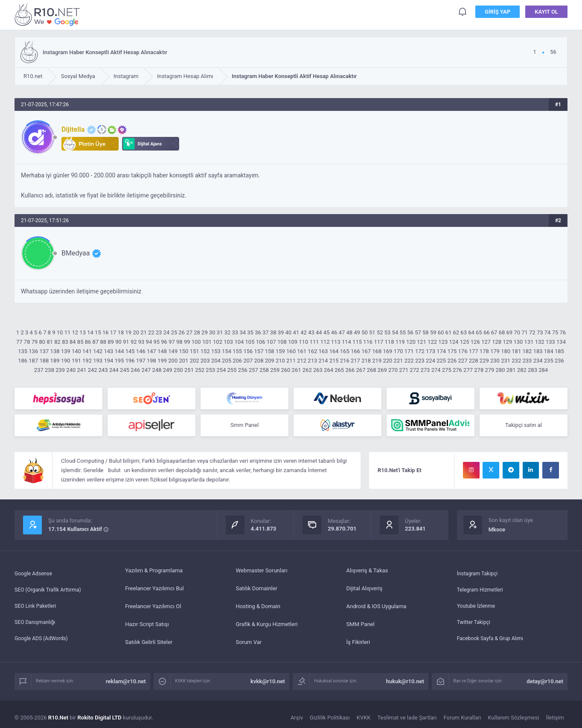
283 (533, 370)
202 (195, 361)
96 (164, 342)
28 (197, 332)
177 (474, 351)
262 (307, 370)
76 (563, 332)
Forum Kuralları (463, 718)
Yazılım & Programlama (154, 571)
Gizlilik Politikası (330, 718)
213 (312, 361)
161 (302, 351)
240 (71, 370)
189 (55, 361)
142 (98, 351)
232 (516, 361)
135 (23, 351)
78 (27, 342)
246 (135, 370)
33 (235, 332)
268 (372, 370)
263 (318, 370)
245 (125, 370)
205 (227, 361)
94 (149, 342)
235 (549, 361)
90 (118, 342)
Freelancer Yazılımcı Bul (154, 589)
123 (443, 342)
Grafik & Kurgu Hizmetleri (266, 625)
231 (506, 361)
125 (465, 342)
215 (334, 361)
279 (489, 370)
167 (366, 351)
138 (55, 351)
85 (80, 342)
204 (216, 361)
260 (285, 370)
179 (495, 351)
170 (399, 351)
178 (484, 351)
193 (98, 361)
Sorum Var (249, 643)
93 (141, 342)
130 (518, 342)
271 (404, 370)
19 (129, 332)
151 (195, 351)
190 (66, 361)
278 (479, 370)
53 (388, 332)
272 (414, 370)
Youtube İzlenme (477, 607)
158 (270, 351)
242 (93, 370)
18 (121, 332)
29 (205, 332)
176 (463, 351)
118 (390, 342)
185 (559, 351)
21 (144, 332)
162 (312, 351)
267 (361, 370)
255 (232, 370)
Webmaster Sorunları (261, 571)
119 (400, 342)
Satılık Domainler (256, 589)
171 (409, 351)
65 (479, 332)
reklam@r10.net (126, 682)
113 (336, 342)
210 (280, 361)
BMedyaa (76, 253)
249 (168, 370)
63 (464, 332)
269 (382, 370)
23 (159, 332)
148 (162, 351)
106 (261, 342)
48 (349, 332)
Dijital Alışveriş (365, 589)
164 (334, 351)
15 (98, 332)
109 (293, 342)
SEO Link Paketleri (37, 607)
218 (366, 361)
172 (420, 351)
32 (228, 332)
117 (378, 342)
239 (60, 370)
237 (39, 370)
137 (44, 351)
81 (50, 342)
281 (511, 370)
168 (377, 351)
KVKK (364, 718)
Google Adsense (35, 571)
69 (509, 332)
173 (431, 351)
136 (33, 351)
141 (87, 351)
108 (282, 342)
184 (549, 351)
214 (323, 361)
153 (216, 351)
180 (506, 351)
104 (239, 342)
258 (264, 370)
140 (76, 351)
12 (75, 332)
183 (538, 351)
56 (410, 332)
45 (327, 332)
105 (250, 342)
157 (259, 351)
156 (248, 351)
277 (468, 370)
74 (548, 332)
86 (88, 342)
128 (497, 342)
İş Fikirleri (358, 643)
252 (200, 370)
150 (183, 351)
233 (527, 361)
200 (173, 361)
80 (42, 342)
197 (141, 361)
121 (422, 342)
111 (314, 342)
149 (173, 351)
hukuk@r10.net (405, 682)
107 (271, 342)
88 (103, 342)
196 (130, 361)
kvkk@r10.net (268, 682)
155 (237, 351)
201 (183, 361)
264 (329, 370)
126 (475, 342)
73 (540, 332)
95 (156, 342)
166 (355, 351)
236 (559, 361)
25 (174, 332)
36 (258, 332)
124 (454, 342)
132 (540, 342)
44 (319, 332)
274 (436, 370)
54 (395, 332)
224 (431, 361)
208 (259, 361)
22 (151, 332)
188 (44, 361)
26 (182, 332)
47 (342, 332)
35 (250, 332)
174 (441, 351)
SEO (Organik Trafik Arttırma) (50, 589)
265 (339, 370)
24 (167, 332)
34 (243, 332)
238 (49, 370)
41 (296, 332)
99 (187, 342)
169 (387, 351)
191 (76, 361)
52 (380, 332)
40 (289, 332)
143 (108, 351)
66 (487, 332)
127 (486, 342)
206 (237, 361)
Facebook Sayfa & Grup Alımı (493, 643)
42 (304, 332)
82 (57, 342)
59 (433, 332)
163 (323, 351)
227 (463, 361)
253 (210, 370)
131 (529, 342)
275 (447, 370)
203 (205, 361)
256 (243, 370)
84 (73, 342)
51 (372, 332)
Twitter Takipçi (475, 625)
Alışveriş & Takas (367, 571)
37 (266, 332)
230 (495, 361)
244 (114, 370)
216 (345, 361)
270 (393, 370)
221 (399, 361)
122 (432, 342)
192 (87, 361)
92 (134, 342)
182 (527, 351)
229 (484, 361)
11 (68, 332)
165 (345, 351)
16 (106, 332)
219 (377, 361)
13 (83, 332)
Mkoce (497, 530)
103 (228, 342)
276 (457, 370)
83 (65, 342)
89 (111, 342)
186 (23, 361)
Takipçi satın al (524, 426)
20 (136, 332)
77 (19, 342)
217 (355, 361)
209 (270, 361)
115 (357, 342)
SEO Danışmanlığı (36, 625)
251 (189, 370)
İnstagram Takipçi (479, 571)
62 (456, 332)
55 (403, 332)
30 (212, 332)
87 (96, 342)
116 (368, 342)
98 (179, 342)
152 (205, 351)
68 (502, 332)
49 (357, 332)
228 (474, 361)
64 (471, 332)
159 (280, 351)
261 (297, 370)
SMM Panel (361, 625)
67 (494, 332)
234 (538, 361)
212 (302, 361)
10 (60, 332)
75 (555, 332)
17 (113, 332)
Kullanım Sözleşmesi (514, 718)
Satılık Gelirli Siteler (149, 643)
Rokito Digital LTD (100, 718)
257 (253, 370)
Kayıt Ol (546, 13)
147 (151, 351)
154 (227, 351)
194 (108, 361)
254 (221, 370)
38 (273, 332)
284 (543, 370)
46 (334, 332)
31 (220, 332)
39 (281, 332)
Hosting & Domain (258, 607)
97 (172, 342)
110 (303, 342)
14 (90, 332)
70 (517, 332)
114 (346, 342)
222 (409, 361)
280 (501, 370)
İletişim (555, 718)
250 (178, 370)
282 (522, 370)
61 (449, 332)
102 (218, 342)
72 (532, 332)
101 (207, 342)
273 (425, 370)
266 (350, 370)
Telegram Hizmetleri (482, 589)
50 (365, 332)
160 (291, 351)
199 (162, 361)
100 (196, 342)
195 (119, 361)
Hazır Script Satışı (147, 625)
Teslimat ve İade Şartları (407, 718)
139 (66, 351)
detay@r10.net (545, 682)
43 (311, 332)
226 (452, 361)
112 (325, 342)
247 (146, 370)
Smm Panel (244, 426)
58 (426, 332)
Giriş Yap (498, 13)
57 (418, 332)
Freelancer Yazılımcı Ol (153, 607)
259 (275, 370)
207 (248, 361)
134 (561, 342)
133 (550, 342)
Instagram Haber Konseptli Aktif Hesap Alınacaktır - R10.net (49, 14)
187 (33, 361)
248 (157, 370)
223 (420, 361)
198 (151, 361)
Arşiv (297, 718)
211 (291, 361)
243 (103, 370)
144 (119, 351)
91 (126, 342)
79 (35, 342)
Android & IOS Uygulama (377, 607)
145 (130, 351)
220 (387, 361)
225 (441, 361)
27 (189, 332)
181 (516, 351)
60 (441, 332)
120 (411, 342)
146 (141, 351)
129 (507, 342)
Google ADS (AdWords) (43, 643)
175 (452, 351)
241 (81, 370)
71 (525, 332)
